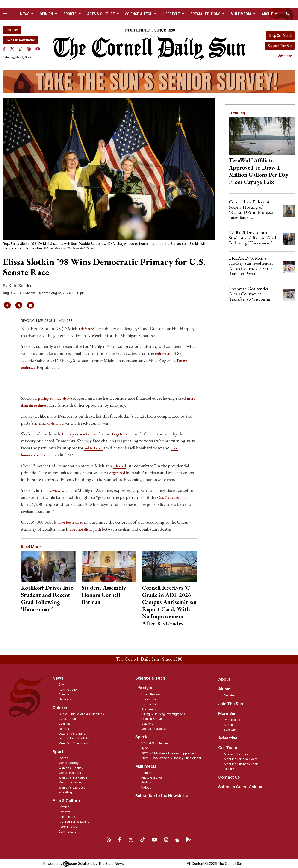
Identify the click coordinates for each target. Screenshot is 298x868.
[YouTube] (38, 49)
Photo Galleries (152, 777)
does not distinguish (88, 528)
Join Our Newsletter (21, 40)
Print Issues (232, 719)
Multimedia (146, 765)
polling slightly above (59, 398)
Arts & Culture (66, 800)
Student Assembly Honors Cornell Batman (104, 594)
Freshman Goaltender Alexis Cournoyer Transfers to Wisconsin (250, 294)
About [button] (268, 14)
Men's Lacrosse (70, 781)
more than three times (42, 405)
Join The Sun (231, 703)
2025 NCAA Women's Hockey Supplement (171, 757)
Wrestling (65, 791)
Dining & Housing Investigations (163, 713)
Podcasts (148, 781)
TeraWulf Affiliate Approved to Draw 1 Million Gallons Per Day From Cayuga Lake (259, 171)
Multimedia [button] (241, 14)
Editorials (65, 728)
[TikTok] (21, 49)
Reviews (64, 811)
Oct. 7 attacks (170, 496)
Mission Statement (237, 753)
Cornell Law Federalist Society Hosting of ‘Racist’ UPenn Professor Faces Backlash (252, 210)
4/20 (145, 747)
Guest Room (67, 718)
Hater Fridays (68, 826)
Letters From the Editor (75, 738)
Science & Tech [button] (139, 14)
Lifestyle (144, 687)
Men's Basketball (70, 772)
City (61, 684)
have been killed (73, 521)
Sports (59, 751)
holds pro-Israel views (83, 433)
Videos (146, 787)
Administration (68, 689)
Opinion (60, 707)
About (224, 678)
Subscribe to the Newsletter (163, 795)
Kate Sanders (21, 286)
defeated (89, 328)
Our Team (228, 747)
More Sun (227, 713)
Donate (229, 694)
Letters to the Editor (72, 733)
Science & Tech (150, 677)
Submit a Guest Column (241, 786)
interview (54, 490)
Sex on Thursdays (154, 728)
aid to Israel (95, 447)
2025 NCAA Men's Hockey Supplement (169, 752)
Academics (149, 708)
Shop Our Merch (280, 36)
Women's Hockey (71, 767)
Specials (143, 736)
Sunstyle (230, 729)
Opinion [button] (47, 14)
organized (119, 472)
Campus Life (150, 703)
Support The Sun (280, 46)
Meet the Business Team (241, 763)
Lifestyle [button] (172, 14)
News (58, 677)
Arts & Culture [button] (101, 14)
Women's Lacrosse (72, 787)
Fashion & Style (152, 718)
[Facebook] (4, 49)
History (229, 768)
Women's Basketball (73, 777)
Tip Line (12, 30)
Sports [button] (70, 14)
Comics (146, 772)
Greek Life (149, 698)
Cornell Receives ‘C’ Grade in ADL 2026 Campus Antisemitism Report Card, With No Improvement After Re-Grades (169, 605)
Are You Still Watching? (75, 821)
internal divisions (50, 422)
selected (121, 465)
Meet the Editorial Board (241, 758)
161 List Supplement (155, 742)
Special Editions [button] (206, 14)
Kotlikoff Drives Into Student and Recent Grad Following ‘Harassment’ (47, 597)
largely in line (131, 433)
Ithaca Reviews (152, 694)
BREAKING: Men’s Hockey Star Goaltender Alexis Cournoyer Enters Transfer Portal (251, 266)
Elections (65, 698)
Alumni (225, 688)
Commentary (67, 831)
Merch (228, 724)
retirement (165, 353)
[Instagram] (29, 49)
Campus (64, 694)
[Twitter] (12, 49)
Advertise (285, 56)
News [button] (25, 14)
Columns (65, 723)
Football (64, 757)
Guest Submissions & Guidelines (81, 713)
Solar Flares (67, 816)
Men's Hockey (69, 762)
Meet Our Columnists (73, 742)
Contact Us (229, 776)
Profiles (64, 806)
